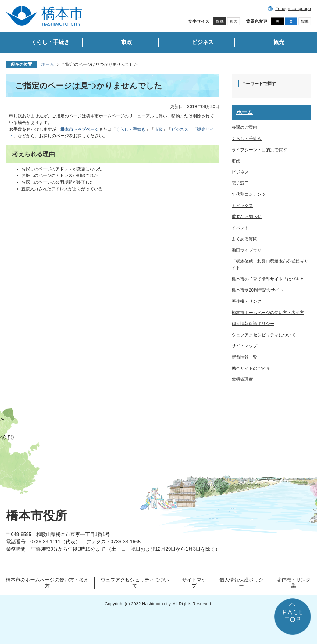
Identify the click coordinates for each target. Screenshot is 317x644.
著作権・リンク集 (294, 583)
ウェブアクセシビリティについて (264, 335)
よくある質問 (244, 239)
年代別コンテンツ (249, 194)
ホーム (48, 64)
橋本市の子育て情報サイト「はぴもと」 (270, 279)
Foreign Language (293, 9)
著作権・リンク (247, 301)
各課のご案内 (244, 127)
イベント (240, 228)
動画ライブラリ (247, 250)
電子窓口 (240, 183)
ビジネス (180, 129)
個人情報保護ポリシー (253, 324)
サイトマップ (244, 346)
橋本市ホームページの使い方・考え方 (268, 313)
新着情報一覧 (244, 357)
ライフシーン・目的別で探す (259, 150)
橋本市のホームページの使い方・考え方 (47, 583)
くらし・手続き (131, 129)
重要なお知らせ (247, 216)
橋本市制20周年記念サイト (258, 290)
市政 (158, 129)
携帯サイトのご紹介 (251, 368)
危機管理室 (242, 379)
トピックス (242, 206)
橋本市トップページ (80, 129)
